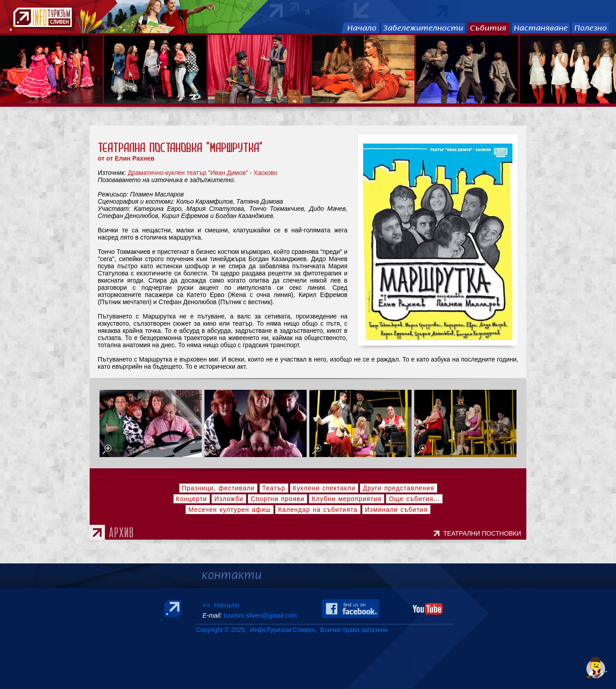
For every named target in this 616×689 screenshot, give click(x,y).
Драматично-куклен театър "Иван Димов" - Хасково (203, 173)
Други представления (398, 488)
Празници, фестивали (219, 488)
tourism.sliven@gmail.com (260, 615)
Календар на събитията (318, 510)
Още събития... (414, 499)
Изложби (229, 499)
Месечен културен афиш (230, 510)
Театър (274, 488)
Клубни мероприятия (347, 499)
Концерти (192, 499)
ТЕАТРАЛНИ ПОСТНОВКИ (484, 533)
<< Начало (221, 605)
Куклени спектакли (324, 488)
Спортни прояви (278, 499)
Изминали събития (396, 510)
